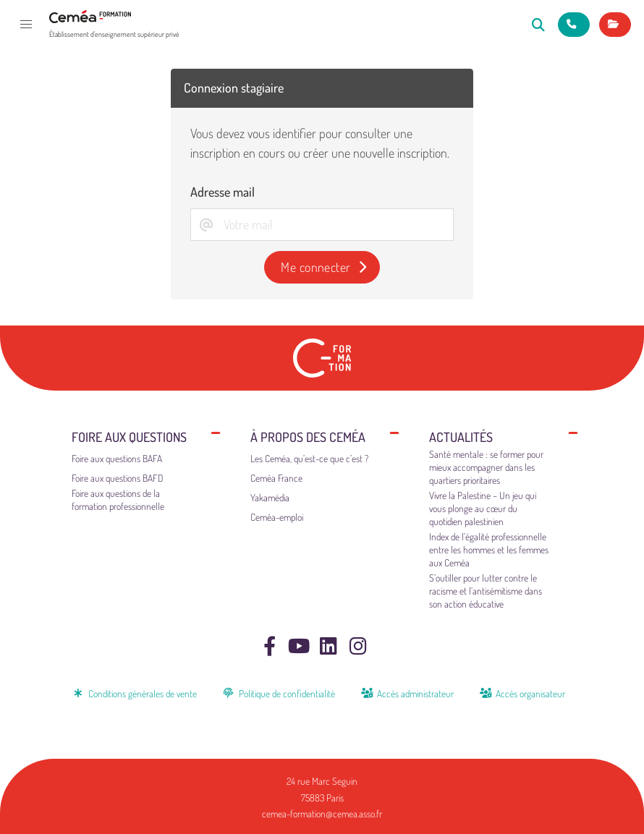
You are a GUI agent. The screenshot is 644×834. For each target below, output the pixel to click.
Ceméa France (276, 478)
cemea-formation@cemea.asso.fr (322, 813)
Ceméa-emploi (277, 517)
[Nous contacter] (574, 25)
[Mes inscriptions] (615, 25)
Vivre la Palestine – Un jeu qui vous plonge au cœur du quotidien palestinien (483, 508)
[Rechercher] (539, 24)
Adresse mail (223, 192)
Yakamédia (270, 497)
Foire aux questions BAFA (117, 458)
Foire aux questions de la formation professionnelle (118, 499)
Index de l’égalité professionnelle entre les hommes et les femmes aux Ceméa (489, 549)
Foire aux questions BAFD (118, 478)
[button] (26, 25)
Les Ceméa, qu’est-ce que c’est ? (309, 458)
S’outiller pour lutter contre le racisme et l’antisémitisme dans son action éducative (486, 591)
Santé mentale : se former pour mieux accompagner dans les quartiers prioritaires (486, 467)
